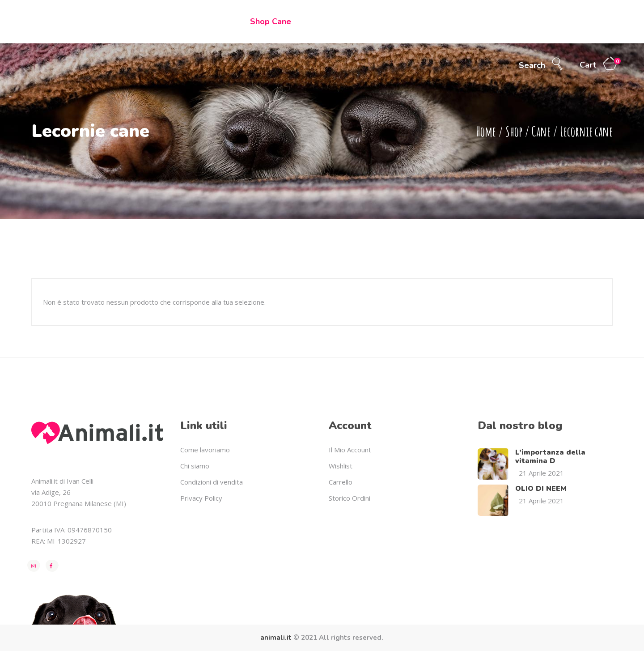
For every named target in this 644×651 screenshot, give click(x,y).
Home (486, 131)
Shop (514, 131)
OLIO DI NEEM (541, 489)
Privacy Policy (201, 498)
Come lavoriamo (205, 450)
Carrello (341, 482)
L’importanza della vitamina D (550, 457)
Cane (541, 131)
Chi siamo (195, 466)
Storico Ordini (350, 498)
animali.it (276, 638)
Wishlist (341, 466)
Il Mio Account (350, 450)
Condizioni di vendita (212, 482)
